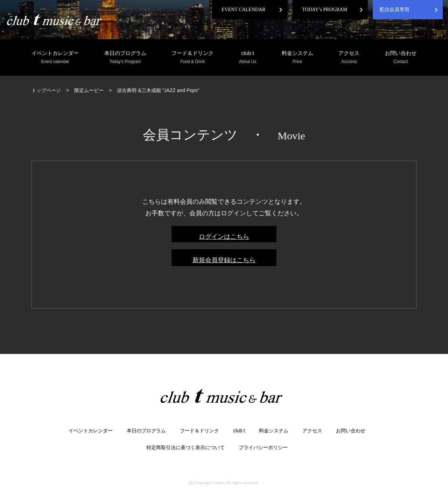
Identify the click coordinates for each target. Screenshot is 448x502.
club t (248, 58)
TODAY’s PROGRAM (325, 10)
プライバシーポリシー (263, 447)
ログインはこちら (224, 237)
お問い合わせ (401, 58)
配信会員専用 (394, 10)
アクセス (349, 58)
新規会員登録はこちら (224, 260)
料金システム (297, 58)
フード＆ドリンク (192, 58)
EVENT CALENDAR (243, 10)
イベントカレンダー (55, 58)
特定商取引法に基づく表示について (185, 447)
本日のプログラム (125, 58)
